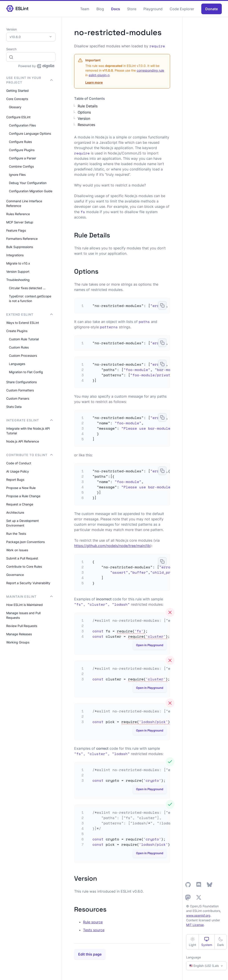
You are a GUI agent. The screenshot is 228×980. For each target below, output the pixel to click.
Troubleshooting (18, 280)
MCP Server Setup (20, 222)
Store (132, 9)
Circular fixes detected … (27, 288)
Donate (212, 9)
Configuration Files (22, 125)
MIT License (195, 925)
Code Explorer (182, 9)
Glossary (15, 107)
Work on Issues (17, 550)
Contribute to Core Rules (24, 566)
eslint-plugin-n (99, 75)
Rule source (93, 922)
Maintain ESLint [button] (30, 596)
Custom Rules (19, 347)
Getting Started (17, 91)
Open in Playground (150, 645)
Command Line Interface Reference (24, 203)
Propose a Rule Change (23, 496)
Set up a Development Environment (22, 523)
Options (84, 112)
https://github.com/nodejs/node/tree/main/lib (112, 546)
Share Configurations (21, 382)
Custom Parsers (18, 398)
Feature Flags (16, 230)
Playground (153, 9)
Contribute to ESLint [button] (30, 455)
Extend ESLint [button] (30, 314)
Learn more (94, 82)
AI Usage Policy (18, 471)
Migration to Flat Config (26, 372)
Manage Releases (19, 634)
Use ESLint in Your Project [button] (30, 80)
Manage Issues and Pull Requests (23, 615)
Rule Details (88, 106)
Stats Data (14, 407)
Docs (116, 9)
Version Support (18, 272)
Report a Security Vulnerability (28, 583)
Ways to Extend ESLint (23, 323)
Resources (86, 125)
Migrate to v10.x (18, 263)
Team (85, 9)
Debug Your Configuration (28, 183)
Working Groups (18, 642)
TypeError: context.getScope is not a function (30, 299)
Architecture (15, 512)
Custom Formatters (20, 390)
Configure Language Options (30, 133)
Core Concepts (17, 99)
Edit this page (90, 954)
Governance (15, 575)
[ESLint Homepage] (17, 9)
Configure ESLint (18, 117)
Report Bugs (15, 480)
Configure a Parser (22, 158)
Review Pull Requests (22, 626)
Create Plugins (17, 331)
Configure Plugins (22, 150)
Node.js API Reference (23, 441)
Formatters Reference (22, 239)
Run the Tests (16, 534)
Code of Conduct (19, 463)
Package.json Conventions (25, 542)
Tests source (94, 930)
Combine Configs (21, 166)
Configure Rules (20, 142)
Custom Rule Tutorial (24, 339)
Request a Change (20, 504)
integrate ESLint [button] (30, 420)
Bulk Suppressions (20, 247)
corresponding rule (150, 70)
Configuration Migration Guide (31, 191)
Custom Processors (23, 356)
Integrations (15, 255)
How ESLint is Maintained (24, 605)
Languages (17, 364)
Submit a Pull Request (22, 558)
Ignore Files (17, 175)
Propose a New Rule (21, 488)
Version (84, 118)
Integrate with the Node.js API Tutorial (28, 431)
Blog (100, 9)
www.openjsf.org (198, 915)
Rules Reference (18, 214)
